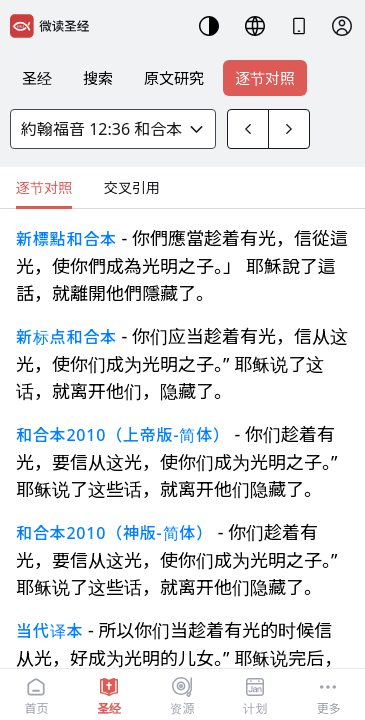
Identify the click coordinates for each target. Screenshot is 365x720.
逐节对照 (265, 78)
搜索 (98, 78)
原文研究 (174, 78)
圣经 (37, 78)
